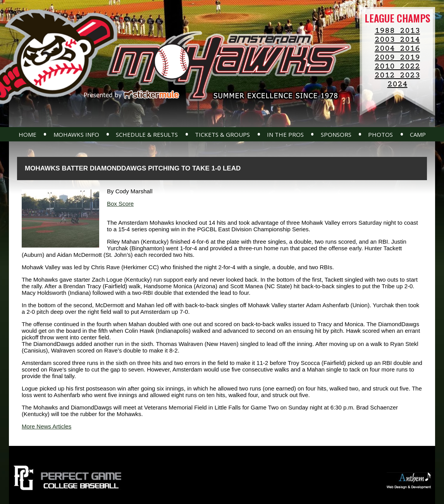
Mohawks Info (76, 134)
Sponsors (336, 134)
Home (28, 134)
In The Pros (285, 134)
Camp (418, 134)
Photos (380, 134)
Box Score (120, 204)
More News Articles (46, 426)
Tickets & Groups (222, 134)
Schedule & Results (147, 134)
